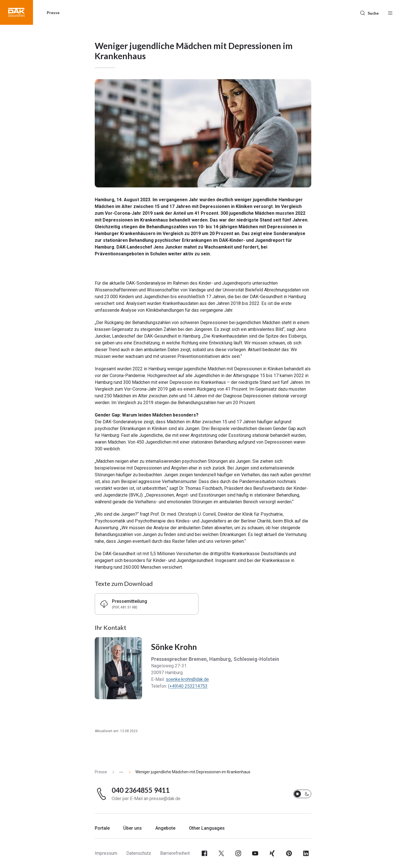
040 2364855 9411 (141, 790)
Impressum (106, 853)
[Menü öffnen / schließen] (390, 12)
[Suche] (369, 12)
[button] (16, 12)
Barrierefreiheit (175, 853)
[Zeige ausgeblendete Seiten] (119, 772)
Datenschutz (139, 853)
